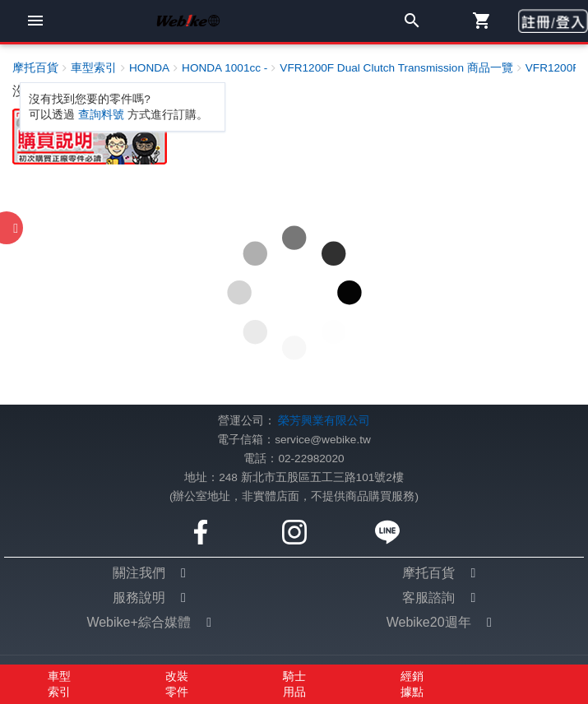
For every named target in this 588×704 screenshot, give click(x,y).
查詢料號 (101, 115)
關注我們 (139, 573)
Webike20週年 (429, 622)
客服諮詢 (428, 597)
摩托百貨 (428, 573)
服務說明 (139, 597)
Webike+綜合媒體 (138, 622)
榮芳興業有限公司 (324, 421)
